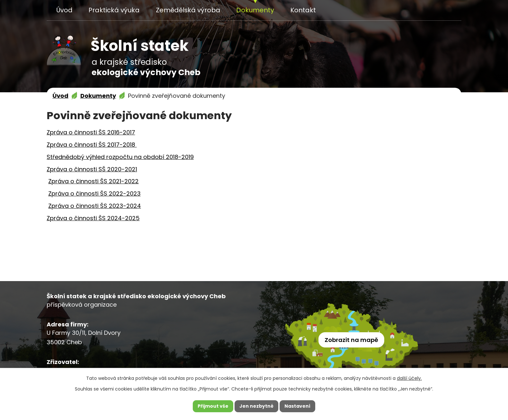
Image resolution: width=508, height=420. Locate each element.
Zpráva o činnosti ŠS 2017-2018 (92, 145)
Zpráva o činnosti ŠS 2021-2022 (93, 181)
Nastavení (297, 406)
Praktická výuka (114, 10)
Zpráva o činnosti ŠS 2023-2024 (95, 206)
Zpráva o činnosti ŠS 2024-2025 (93, 218)
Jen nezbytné (256, 406)
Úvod (64, 10)
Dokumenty (255, 10)
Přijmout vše (213, 406)
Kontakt (303, 10)
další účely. (409, 378)
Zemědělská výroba (188, 10)
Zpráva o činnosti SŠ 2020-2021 (92, 169)
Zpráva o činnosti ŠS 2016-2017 (91, 132)
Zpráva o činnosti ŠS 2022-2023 (94, 193)
